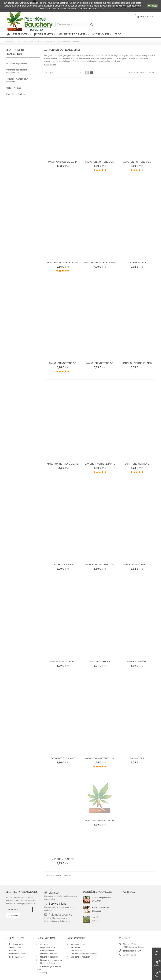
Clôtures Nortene (14, 88)
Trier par (49, 73)
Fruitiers (13, 951)
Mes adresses (77, 951)
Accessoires (101, 35)
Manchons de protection (17, 64)
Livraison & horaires (48, 954)
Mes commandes (78, 944)
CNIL (102, 9)
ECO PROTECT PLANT (63, 758)
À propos (44, 944)
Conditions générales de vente (49, 968)
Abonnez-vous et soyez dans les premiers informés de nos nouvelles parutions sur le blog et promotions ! (21, 901)
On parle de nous (47, 947)
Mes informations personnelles (84, 954)
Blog (118, 35)
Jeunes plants (44, 35)
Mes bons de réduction (80, 957)
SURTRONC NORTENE (137, 464)
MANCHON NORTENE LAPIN (137, 363)
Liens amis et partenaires (51, 960)
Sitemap (43, 973)
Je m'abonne (13, 916)
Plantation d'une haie (101, 907)
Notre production (47, 951)
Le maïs (95, 917)
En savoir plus (50, 65)
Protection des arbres (18, 954)
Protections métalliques (16, 94)
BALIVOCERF (137, 758)
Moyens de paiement (49, 957)
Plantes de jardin (16, 944)
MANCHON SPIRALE (100, 661)
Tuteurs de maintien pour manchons (17, 80)
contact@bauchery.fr (132, 951)
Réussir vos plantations (102, 898)
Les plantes (21, 35)
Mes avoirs (75, 947)
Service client (57, 904)
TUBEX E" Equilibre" (137, 661)
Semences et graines (73, 35)
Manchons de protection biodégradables (17, 71)
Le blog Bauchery (16, 957)
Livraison (55, 893)
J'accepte (152, 6)
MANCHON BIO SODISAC (63, 661)
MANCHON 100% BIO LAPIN (63, 162)
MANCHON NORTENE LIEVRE (63, 464)
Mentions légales (47, 963)
